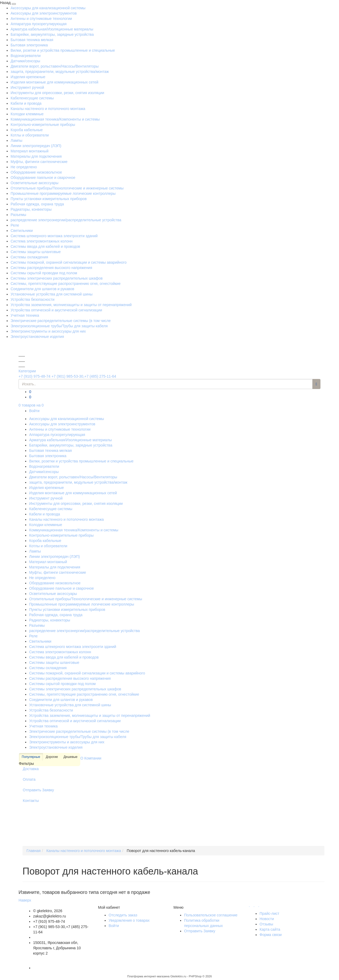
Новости (267, 919)
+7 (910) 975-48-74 (34, 376)
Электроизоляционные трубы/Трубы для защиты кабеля (59, 326)
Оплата (29, 779)
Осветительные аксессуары (35, 183)
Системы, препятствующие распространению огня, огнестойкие (66, 284)
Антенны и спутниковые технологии (41, 19)
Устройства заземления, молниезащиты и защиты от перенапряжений (71, 305)
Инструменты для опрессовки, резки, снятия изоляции (57, 93)
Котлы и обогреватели (30, 135)
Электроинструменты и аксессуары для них (48, 331)
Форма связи (271, 935)
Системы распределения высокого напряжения (51, 268)
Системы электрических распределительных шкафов (57, 278)
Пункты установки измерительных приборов (49, 199)
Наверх (25, 900)
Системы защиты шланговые (36, 252)
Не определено (24, 167)
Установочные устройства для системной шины (52, 294)
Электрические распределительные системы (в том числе (61, 321)
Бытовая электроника (29, 45)
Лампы (16, 140)
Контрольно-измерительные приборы (43, 125)
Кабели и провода (26, 103)
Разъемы (18, 215)
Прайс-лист (269, 913)
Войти (34, 411)
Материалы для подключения (36, 156)
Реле (15, 225)
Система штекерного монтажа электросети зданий (54, 236)
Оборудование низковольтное (36, 172)
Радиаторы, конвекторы (31, 209)
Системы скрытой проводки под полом (44, 273)
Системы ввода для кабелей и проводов (45, 246)
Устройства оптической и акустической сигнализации (56, 310)
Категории (27, 371)
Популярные (31, 757)
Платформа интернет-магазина (148, 976)
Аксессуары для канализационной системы (48, 8)
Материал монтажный (30, 151)
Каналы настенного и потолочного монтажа (48, 109)
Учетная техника (25, 315)
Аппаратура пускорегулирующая (39, 24)
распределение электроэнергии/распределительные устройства (66, 220)
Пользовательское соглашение (211, 915)
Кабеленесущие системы (32, 98)
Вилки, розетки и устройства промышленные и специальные (63, 50)
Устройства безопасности (33, 299)
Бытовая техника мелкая (32, 40)
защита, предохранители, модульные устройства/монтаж (60, 72)
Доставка (31, 769)
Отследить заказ (123, 915)
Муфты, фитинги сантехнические (39, 162)
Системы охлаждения (29, 257)
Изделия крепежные (28, 77)
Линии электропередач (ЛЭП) (36, 146)
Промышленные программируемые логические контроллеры (63, 193)
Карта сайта (270, 929)
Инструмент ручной (27, 87)
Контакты (31, 801)
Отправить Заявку (38, 790)
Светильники (22, 231)
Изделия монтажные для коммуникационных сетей (54, 82)
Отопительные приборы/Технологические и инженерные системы (67, 188)
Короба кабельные (27, 130)
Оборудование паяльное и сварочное (43, 178)
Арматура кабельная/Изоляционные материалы (52, 29)
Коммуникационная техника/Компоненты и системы (55, 119)
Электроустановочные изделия (37, 337)
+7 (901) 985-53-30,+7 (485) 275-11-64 (84, 376)
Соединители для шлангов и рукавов (42, 289)
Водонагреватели (26, 56)
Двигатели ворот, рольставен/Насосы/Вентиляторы (55, 66)
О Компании (91, 758)
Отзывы (266, 924)
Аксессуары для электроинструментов (44, 13)
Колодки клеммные (27, 114)
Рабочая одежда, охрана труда (37, 204)
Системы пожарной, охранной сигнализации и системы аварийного (69, 262)
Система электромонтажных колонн (42, 241)
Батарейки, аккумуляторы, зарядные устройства (52, 34)
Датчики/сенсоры (25, 61)
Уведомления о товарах (129, 920)
